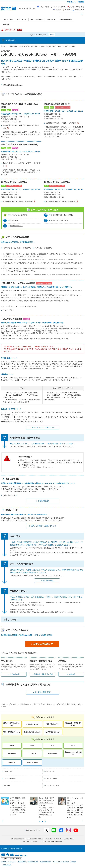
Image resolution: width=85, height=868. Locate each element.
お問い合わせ (7, 865)
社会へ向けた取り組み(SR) (61, 862)
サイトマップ (27, 842)
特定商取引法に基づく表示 (35, 839)
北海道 (19, 30)
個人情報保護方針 (17, 839)
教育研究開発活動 (45, 862)
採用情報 (73, 862)
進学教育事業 (22, 862)
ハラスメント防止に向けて (54, 839)
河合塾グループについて (8, 862)
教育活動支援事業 (33, 862)
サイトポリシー (69, 839)
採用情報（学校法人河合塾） (54, 842)
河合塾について (38, 842)
